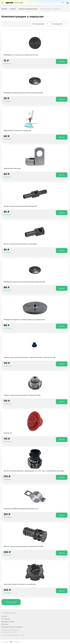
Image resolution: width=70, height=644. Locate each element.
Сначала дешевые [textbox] (38, 24)
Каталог (13, 9)
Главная (4, 9)
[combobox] (40, 24)
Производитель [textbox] (57, 24)
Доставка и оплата (8, 622)
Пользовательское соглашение (12, 627)
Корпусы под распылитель (28, 9)
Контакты (5, 624)
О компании (6, 619)
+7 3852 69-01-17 (9, 613)
